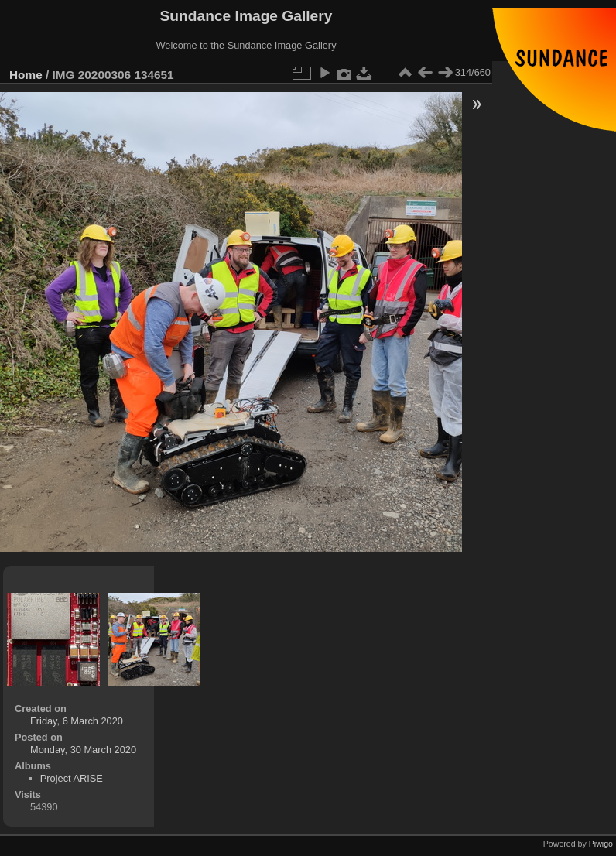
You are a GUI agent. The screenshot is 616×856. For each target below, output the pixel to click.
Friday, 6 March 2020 (77, 721)
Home (26, 75)
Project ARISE (72, 778)
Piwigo (601, 844)
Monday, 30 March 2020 (83, 750)
